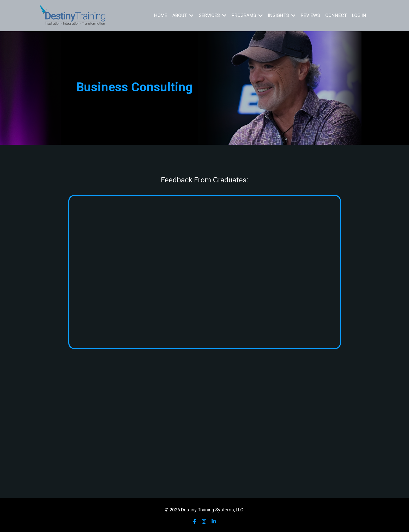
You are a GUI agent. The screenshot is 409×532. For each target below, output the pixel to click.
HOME (161, 15)
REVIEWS (310, 15)
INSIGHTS (282, 15)
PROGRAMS (247, 15)
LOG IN (359, 15)
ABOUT (183, 15)
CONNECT (336, 15)
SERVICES (213, 15)
